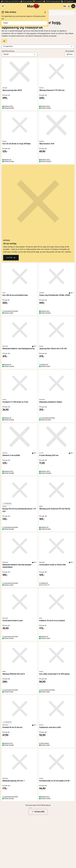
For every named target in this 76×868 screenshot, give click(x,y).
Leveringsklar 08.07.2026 (11, 527)
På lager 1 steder (45, 692)
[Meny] (3, 6)
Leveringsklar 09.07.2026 (11, 311)
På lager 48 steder (46, 313)
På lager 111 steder (46, 799)
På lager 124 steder (46, 161)
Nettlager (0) (44, 365)
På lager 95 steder (46, 529)
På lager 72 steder (9, 745)
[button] (38, 47)
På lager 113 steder (9, 473)
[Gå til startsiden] (33, 6)
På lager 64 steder (9, 108)
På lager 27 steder (9, 799)
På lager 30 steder (9, 366)
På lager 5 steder (9, 313)
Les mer (11, 258)
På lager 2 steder (46, 366)
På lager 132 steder (46, 473)
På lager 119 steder (46, 108)
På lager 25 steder (9, 420)
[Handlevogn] (73, 6)
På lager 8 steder (9, 692)
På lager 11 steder (9, 585)
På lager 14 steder (9, 638)
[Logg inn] (69, 6)
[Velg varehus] (65, 6)
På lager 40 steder (46, 420)
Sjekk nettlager (45, 743)
